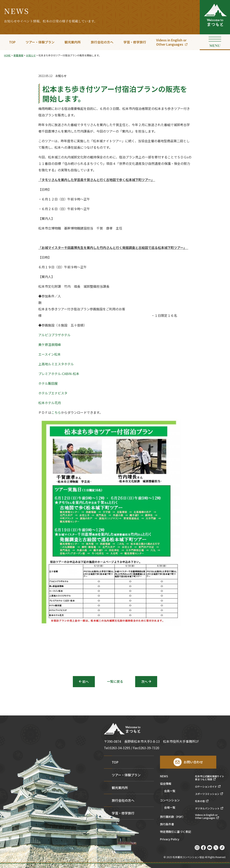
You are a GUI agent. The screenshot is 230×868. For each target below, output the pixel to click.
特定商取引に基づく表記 (176, 832)
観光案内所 (73, 42)
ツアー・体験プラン (40, 42)
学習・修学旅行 (135, 42)
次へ (144, 682)
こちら (56, 412)
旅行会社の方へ (102, 42)
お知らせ (61, 76)
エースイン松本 (50, 354)
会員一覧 (170, 791)
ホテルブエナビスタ (53, 393)
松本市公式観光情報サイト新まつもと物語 (210, 778)
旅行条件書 (167, 824)
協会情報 (166, 784)
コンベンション (170, 800)
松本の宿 (200, 801)
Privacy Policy (170, 839)
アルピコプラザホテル (54, 335)
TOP (12, 42)
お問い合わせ (193, 762)
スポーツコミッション (207, 794)
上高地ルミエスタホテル (56, 364)
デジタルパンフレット (207, 808)
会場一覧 (170, 807)
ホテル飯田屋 (48, 383)
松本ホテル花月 (50, 403)
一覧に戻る (115, 681)
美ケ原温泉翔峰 (50, 344)
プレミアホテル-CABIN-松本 (59, 374)
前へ (86, 682)
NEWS (164, 776)
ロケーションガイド (206, 787)
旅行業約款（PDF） (172, 817)
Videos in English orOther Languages (171, 42)
